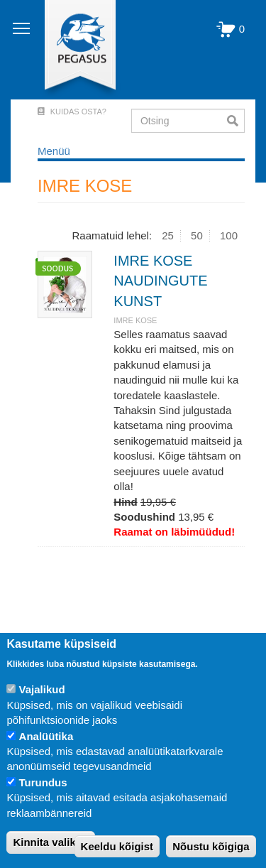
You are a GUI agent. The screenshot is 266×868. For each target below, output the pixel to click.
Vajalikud (42, 689)
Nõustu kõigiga (211, 846)
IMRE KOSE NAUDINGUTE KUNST (160, 281)
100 (229, 235)
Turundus (43, 782)
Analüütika (46, 736)
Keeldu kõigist (117, 846)
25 (168, 235)
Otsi (236, 121)
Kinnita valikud (51, 842)
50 (197, 235)
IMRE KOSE (135, 320)
